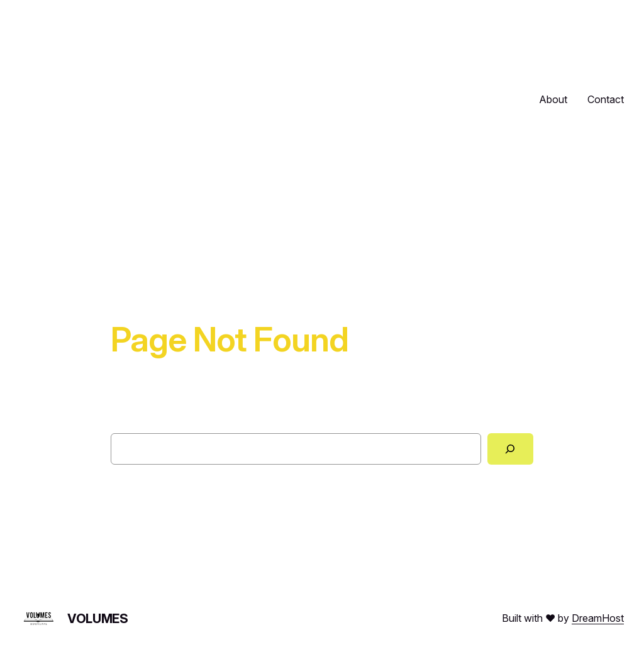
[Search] (510, 449)
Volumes (97, 619)
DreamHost (598, 618)
